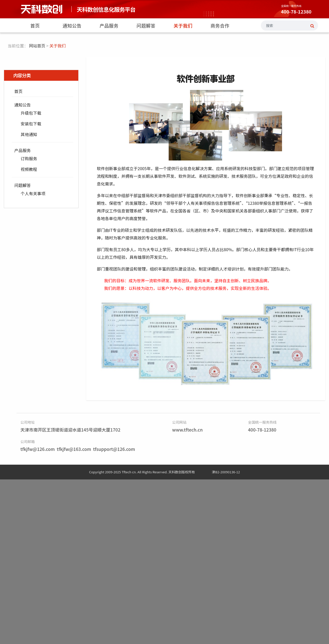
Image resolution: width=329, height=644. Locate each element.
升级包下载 (31, 113)
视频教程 (29, 169)
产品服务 (109, 25)
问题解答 (146, 25)
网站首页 (37, 46)
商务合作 (220, 25)
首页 (35, 25)
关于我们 (183, 25)
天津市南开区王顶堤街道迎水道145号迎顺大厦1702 (70, 430)
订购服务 (29, 158)
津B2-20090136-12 (226, 472)
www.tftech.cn (187, 430)
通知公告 (72, 25)
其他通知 (29, 134)
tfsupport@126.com (114, 449)
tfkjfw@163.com (74, 449)
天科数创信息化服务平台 (106, 9)
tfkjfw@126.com (38, 449)
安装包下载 (31, 124)
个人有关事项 (33, 193)
